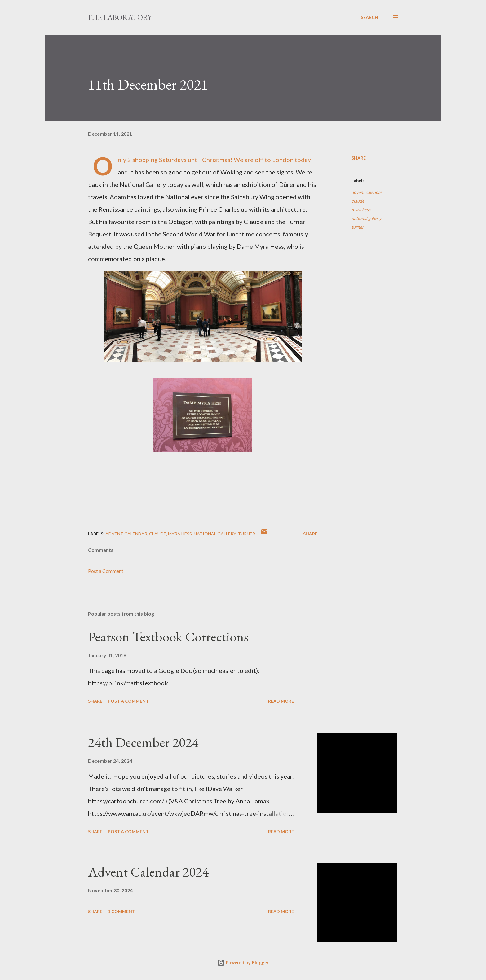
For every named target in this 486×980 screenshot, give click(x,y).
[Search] (369, 17)
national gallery (366, 218)
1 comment (122, 911)
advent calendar (367, 192)
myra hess (361, 210)
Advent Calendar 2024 (148, 872)
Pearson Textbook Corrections (168, 637)
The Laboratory (119, 17)
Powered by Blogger (243, 962)
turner (358, 227)
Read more (281, 701)
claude (358, 201)
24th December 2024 (143, 742)
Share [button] (359, 158)
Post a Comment (106, 571)
